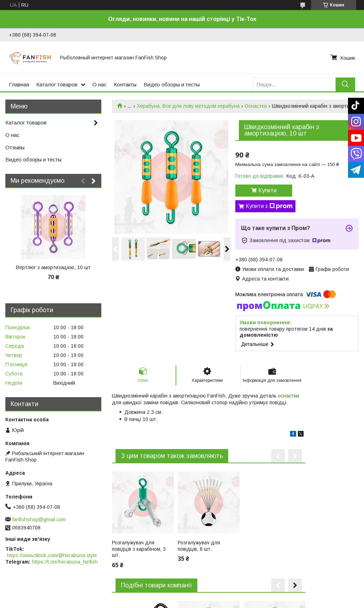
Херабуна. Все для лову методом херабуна (188, 106)
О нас (100, 84)
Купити (267, 190)
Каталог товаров (57, 84)
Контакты (125, 84)
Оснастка (256, 106)
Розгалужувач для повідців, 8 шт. (199, 546)
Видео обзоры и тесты (172, 84)
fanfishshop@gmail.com (39, 519)
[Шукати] (345, 84)
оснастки (288, 396)
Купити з (269, 206)
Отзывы (15, 147)
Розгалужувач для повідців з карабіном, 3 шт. (139, 549)
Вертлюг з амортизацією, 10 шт (53, 267)
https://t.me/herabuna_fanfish (65, 562)
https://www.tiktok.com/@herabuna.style (52, 555)
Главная (19, 84)
